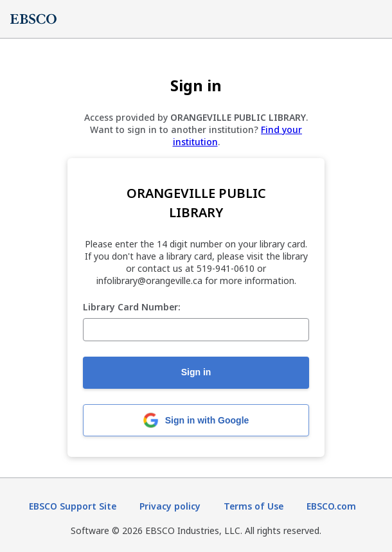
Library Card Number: (132, 307)
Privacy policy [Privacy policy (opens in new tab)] (170, 506)
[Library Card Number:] (196, 330)
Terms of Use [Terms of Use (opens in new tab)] (254, 506)
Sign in (196, 372)
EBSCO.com (331, 506)
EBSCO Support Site (73, 506)
